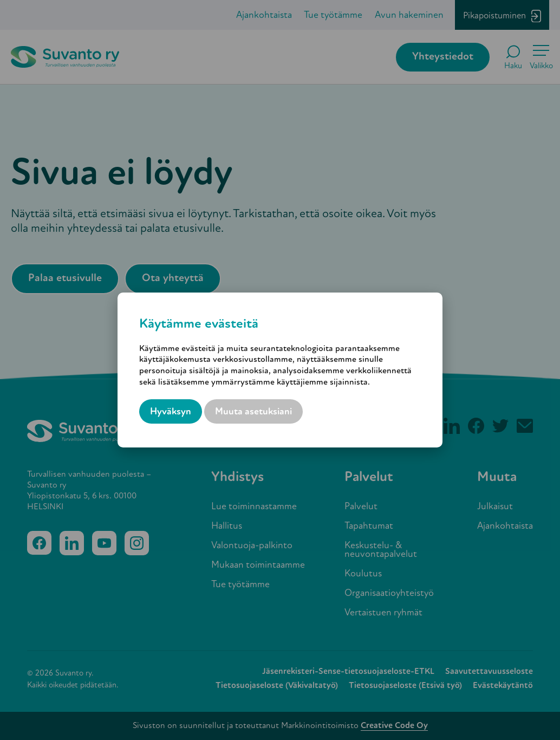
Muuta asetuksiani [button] (253, 412)
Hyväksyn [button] (171, 412)
